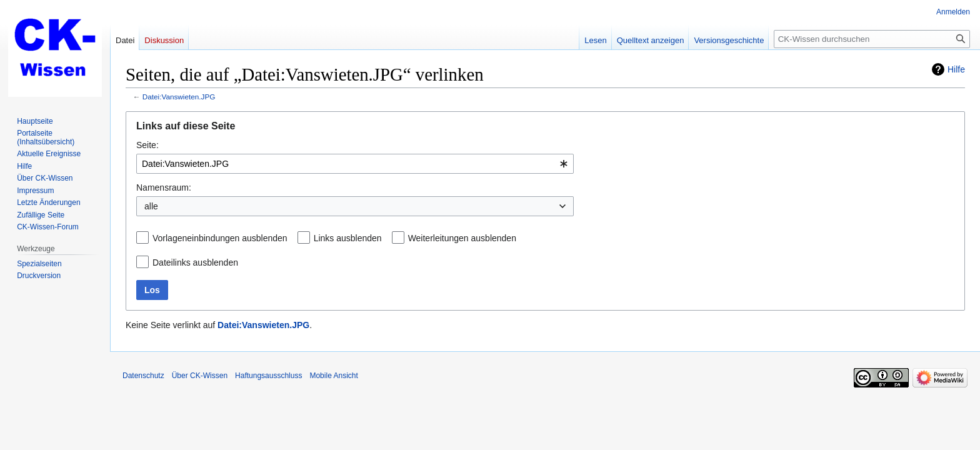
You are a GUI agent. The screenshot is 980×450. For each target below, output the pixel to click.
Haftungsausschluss (268, 376)
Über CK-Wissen (200, 376)
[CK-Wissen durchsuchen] (872, 39)
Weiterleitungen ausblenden (462, 238)
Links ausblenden (348, 238)
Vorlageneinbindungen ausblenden (220, 238)
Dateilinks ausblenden (195, 262)
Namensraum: (164, 187)
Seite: (147, 145)
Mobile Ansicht (333, 376)
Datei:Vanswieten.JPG (179, 97)
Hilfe (956, 69)
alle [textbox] (151, 206)
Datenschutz (143, 376)
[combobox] (355, 164)
